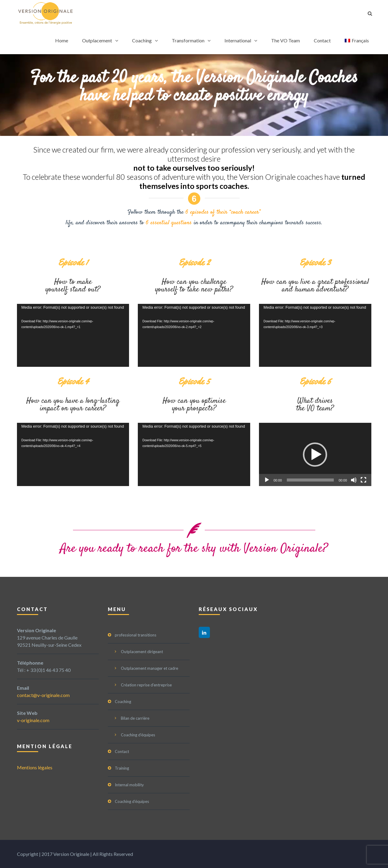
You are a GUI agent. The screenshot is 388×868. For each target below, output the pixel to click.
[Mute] (354, 480)
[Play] (267, 480)
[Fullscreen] (363, 480)
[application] (73, 335)
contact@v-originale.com (43, 695)
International (238, 40)
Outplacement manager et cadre (149, 668)
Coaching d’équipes (138, 735)
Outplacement (97, 40)
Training (122, 768)
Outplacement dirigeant (142, 652)
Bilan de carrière (135, 718)
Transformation (188, 40)
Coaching (142, 40)
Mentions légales (35, 767)
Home (62, 40)
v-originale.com (33, 720)
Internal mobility (129, 785)
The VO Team (285, 40)
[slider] (310, 480)
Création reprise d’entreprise (146, 685)
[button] (315, 455)
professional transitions (136, 635)
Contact (322, 40)
